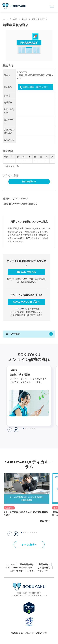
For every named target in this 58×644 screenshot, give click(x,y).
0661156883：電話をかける (35, 87)
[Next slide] (16, 430)
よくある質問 (44, 568)
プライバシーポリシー (38, 571)
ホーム (6, 19)
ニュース (11, 564)
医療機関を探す (27, 564)
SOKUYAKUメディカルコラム (19, 568)
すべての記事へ (29, 545)
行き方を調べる (29, 181)
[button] (16, 534)
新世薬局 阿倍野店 (40, 19)
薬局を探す (44, 564)
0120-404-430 (28, 272)
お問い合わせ (16, 571)
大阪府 (24, 19)
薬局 (15, 19)
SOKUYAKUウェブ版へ (26, 302)
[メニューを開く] (52, 6)
